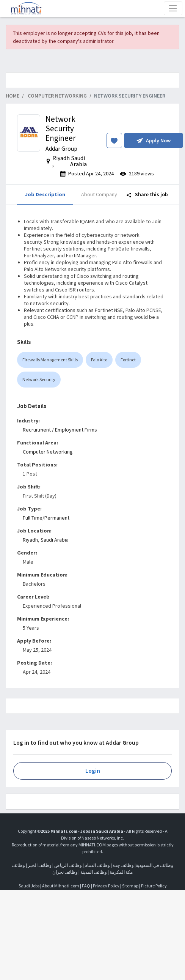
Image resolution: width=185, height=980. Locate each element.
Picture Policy (154, 886)
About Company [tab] (99, 194)
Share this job (147, 194)
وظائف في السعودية (154, 865)
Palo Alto (99, 360)
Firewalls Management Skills (50, 360)
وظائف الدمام (97, 865)
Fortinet (128, 360)
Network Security (39, 379)
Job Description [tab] (45, 194)
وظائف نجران (65, 872)
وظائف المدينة (94, 872)
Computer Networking (48, 452)
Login (93, 771)
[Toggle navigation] (173, 8)
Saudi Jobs (29, 886)
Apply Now (154, 140)
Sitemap (130, 886)
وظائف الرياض (68, 865)
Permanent (57, 518)
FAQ (86, 886)
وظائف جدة (123, 865)
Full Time (33, 518)
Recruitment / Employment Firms (60, 430)
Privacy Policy (106, 886)
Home (13, 96)
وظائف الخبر (40, 865)
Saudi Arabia (55, 540)
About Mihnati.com (61, 886)
